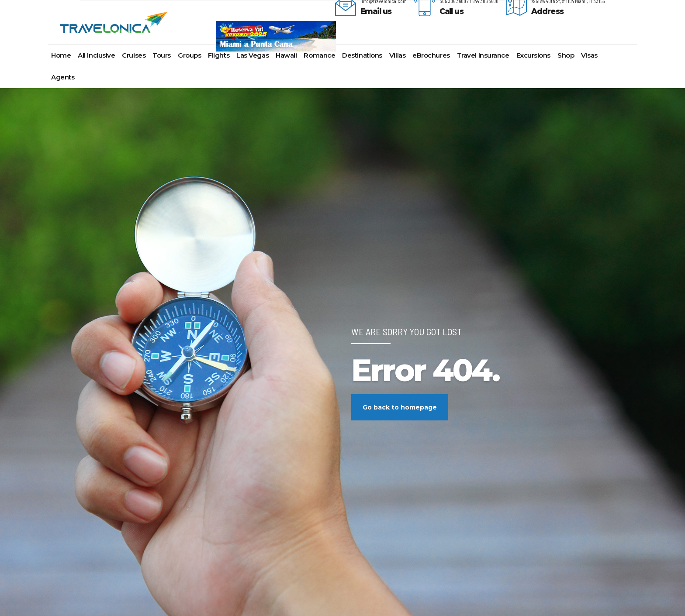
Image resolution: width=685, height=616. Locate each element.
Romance (319, 55)
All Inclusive (96, 55)
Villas (397, 55)
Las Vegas (253, 55)
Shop (566, 55)
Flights (219, 55)
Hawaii (286, 55)
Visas (589, 55)
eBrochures (431, 55)
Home (61, 55)
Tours (162, 55)
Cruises (134, 55)
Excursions (534, 55)
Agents (63, 77)
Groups (189, 55)
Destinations (362, 55)
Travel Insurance (483, 55)
